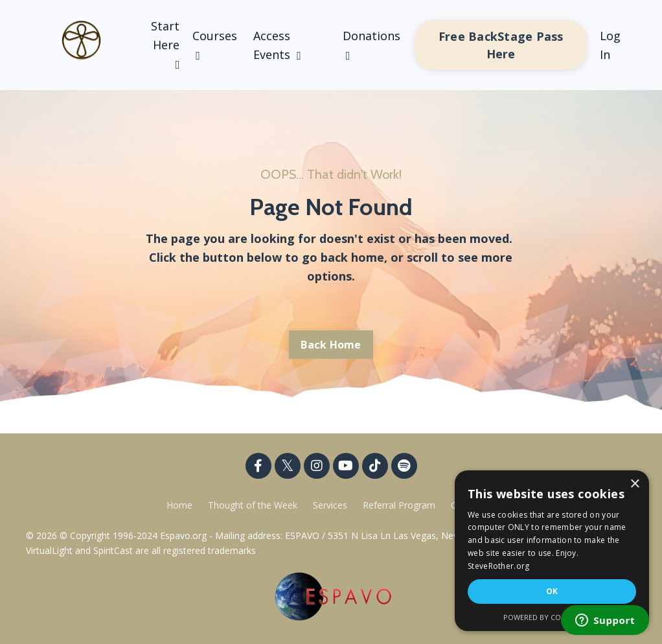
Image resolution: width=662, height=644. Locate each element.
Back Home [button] (331, 345)
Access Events (277, 45)
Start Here (165, 44)
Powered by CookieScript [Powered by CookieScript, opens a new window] (552, 617)
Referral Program (400, 505)
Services (330, 505)
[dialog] (552, 551)
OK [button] (552, 591)
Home (179, 505)
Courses (215, 45)
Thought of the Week (254, 505)
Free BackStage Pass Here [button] (501, 45)
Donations (371, 45)
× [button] (634, 484)
